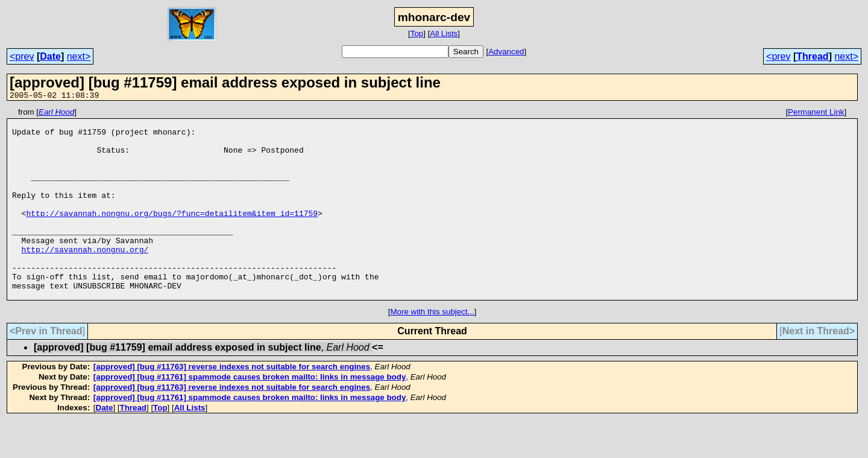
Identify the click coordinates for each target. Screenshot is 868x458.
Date (50, 56)
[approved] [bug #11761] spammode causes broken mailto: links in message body (250, 415)
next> (79, 56)
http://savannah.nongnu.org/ (85, 278)
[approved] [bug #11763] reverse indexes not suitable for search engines (232, 405)
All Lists (444, 33)
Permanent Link (816, 114)
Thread (812, 56)
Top (417, 33)
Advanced (506, 52)
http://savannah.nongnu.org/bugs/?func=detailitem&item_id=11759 (172, 235)
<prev (22, 56)
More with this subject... (432, 350)
